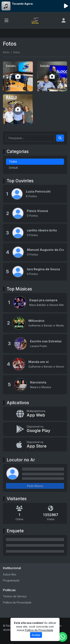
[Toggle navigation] (6, 20)
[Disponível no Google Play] (35, 429)
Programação (11, 580)
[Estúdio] (18, 76)
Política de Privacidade (17, 602)
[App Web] (35, 414)
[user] (64, 20)
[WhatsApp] (62, 637)
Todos (13, 161)
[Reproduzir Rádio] (66, 6)
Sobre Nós (10, 574)
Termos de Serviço (15, 596)
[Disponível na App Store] (35, 445)
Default (13, 168)
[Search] (60, 138)
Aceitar (36, 635)
